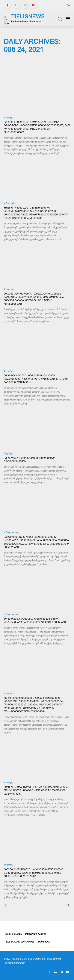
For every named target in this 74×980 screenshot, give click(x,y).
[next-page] (67, 906)
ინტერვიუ (9, 454)
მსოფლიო (9, 289)
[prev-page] (7, 906)
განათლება (10, 204)
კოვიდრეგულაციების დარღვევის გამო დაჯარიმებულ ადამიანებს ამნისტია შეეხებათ (35, 620)
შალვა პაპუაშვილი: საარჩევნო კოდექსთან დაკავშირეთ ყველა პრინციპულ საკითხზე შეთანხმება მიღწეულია (33, 873)
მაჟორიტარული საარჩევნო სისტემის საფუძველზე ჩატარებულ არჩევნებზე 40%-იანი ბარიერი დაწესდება (36, 379)
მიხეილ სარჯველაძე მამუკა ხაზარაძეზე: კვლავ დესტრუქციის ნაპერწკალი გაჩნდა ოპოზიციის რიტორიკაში (36, 790)
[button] (60, 19)
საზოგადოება (11, 533)
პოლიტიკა (9, 118)
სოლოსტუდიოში (14, 963)
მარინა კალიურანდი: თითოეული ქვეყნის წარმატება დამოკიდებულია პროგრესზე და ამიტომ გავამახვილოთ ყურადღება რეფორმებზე (34, 299)
